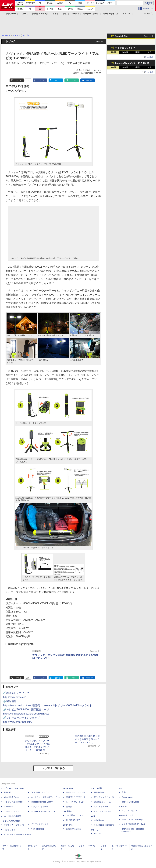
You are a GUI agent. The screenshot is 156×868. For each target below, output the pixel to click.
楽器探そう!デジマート (76, 797)
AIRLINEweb (99, 792)
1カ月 (149, 52)
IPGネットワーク (126, 815)
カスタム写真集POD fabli (133, 824)
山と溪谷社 (68, 811)
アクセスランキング (125, 48)
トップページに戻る (53, 768)
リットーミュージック (76, 792)
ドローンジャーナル (13, 811)
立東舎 (69, 807)
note (74, 80)
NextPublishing (37, 829)
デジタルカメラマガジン (14, 825)
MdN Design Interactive (104, 825)
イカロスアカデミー (103, 811)
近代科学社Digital (73, 829)
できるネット (10, 830)
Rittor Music (68, 788)
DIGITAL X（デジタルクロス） (44, 811)
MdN (93, 816)
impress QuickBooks (130, 802)
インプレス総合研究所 (14, 802)
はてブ (58, 80)
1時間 (113, 52)
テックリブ (96, 830)
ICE (120, 788)
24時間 (125, 52)
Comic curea (127, 797)
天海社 (125, 792)
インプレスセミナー (40, 807)
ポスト (19, 80)
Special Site (121, 36)
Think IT (7, 792)
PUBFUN (123, 807)
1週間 (137, 52)
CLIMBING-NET (73, 820)
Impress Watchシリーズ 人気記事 (132, 63)
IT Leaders (9, 807)
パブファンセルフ (129, 811)
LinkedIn (90, 80)
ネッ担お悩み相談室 (13, 816)
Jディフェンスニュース (104, 797)
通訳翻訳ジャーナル (103, 802)
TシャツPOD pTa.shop (132, 819)
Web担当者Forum (12, 797)
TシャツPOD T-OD (75, 802)
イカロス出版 (96, 788)
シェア (42, 80)
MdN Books (99, 820)
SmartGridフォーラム (40, 792)
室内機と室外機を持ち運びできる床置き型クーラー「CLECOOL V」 (87, 739)
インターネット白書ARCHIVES (17, 834)
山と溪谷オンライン (75, 815)
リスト (28, 80)
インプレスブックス (40, 824)
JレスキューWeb (101, 807)
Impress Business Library (42, 802)
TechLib (97, 834)
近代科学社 (68, 825)
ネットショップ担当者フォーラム (45, 797)
